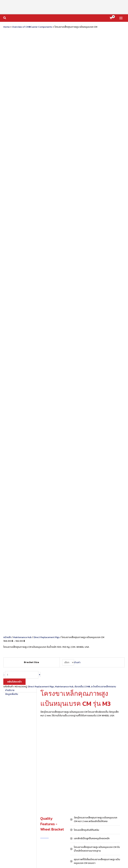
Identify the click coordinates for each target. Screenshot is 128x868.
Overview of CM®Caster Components (32, 27)
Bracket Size (31, 85)
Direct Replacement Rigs (49, 60)
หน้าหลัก (8, 60)
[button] (5, 18)
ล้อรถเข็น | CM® (84, 110)
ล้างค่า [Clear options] (77, 85)
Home (7, 27)
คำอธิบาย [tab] (10, 114)
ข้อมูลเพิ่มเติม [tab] (12, 117)
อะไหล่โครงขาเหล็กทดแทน (107, 110)
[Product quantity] (22, 98)
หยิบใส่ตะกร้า (14, 105)
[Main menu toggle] (121, 18)
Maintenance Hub (24, 60)
